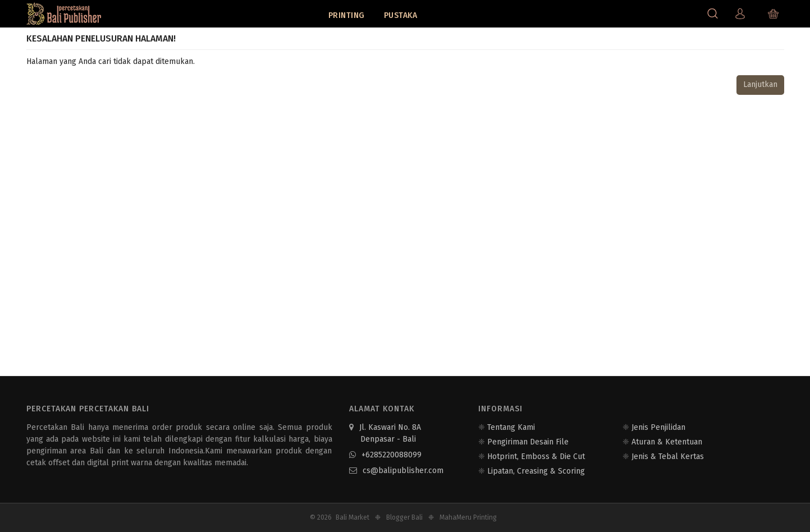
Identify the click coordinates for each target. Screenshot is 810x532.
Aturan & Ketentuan (667, 442)
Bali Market (353, 517)
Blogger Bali (404, 517)
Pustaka (401, 15)
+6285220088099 (385, 455)
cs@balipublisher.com (396, 471)
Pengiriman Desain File (528, 442)
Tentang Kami (511, 427)
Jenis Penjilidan (658, 427)
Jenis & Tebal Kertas (668, 457)
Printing (347, 15)
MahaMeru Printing (468, 517)
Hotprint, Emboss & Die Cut (536, 457)
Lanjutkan (760, 84)
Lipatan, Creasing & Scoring (536, 471)
